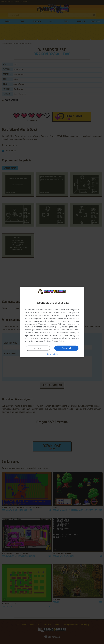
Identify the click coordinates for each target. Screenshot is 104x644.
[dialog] (52, 322)
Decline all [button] (38, 348)
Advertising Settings (42, 338)
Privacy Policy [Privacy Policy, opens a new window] (58, 341)
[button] (52, 354)
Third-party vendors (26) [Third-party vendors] (50, 324)
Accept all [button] (66, 348)
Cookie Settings (44, 341)
